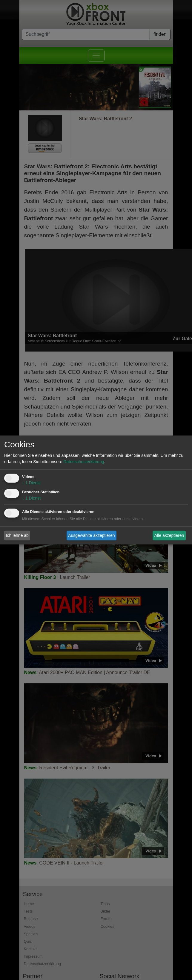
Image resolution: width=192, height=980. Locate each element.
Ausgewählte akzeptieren (91, 535)
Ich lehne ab (17, 535)
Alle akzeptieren (169, 535)
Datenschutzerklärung (84, 462)
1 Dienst (31, 483)
